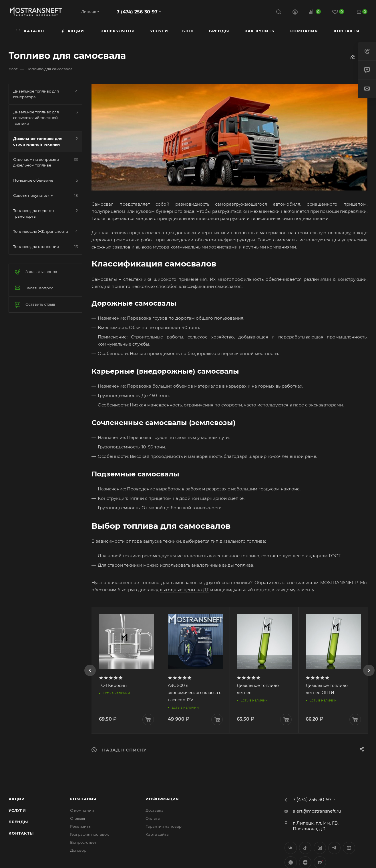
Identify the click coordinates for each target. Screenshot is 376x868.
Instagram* (320, 848)
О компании (82, 810)
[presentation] (90, 670)
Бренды (18, 822)
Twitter (305, 848)
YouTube (349, 848)
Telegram (334, 848)
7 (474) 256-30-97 (137, 12)
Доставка (155, 810)
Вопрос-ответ (83, 842)
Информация (162, 799)
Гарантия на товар (164, 826)
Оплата (153, 818)
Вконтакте (291, 848)
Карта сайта (157, 834)
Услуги (17, 810)
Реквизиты (81, 826)
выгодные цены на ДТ (184, 590)
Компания (83, 799)
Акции (17, 799)
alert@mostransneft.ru (317, 811)
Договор (78, 850)
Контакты (21, 833)
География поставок (89, 834)
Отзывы (77, 818)
